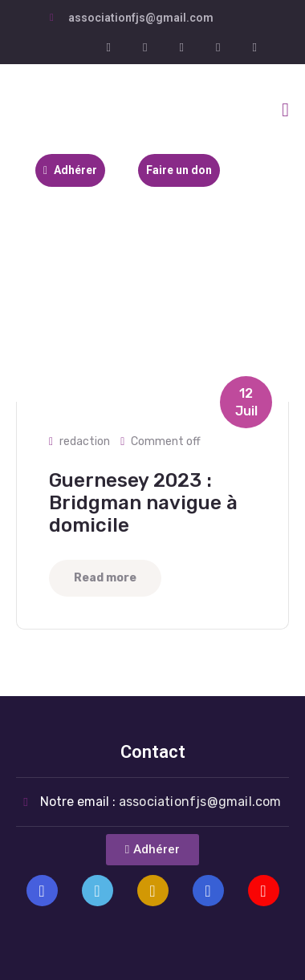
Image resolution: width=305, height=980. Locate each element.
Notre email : (161, 802)
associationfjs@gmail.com (141, 18)
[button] (152, 850)
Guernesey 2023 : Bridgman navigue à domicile (143, 503)
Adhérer (70, 170)
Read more (105, 578)
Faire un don (179, 170)
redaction (85, 441)
